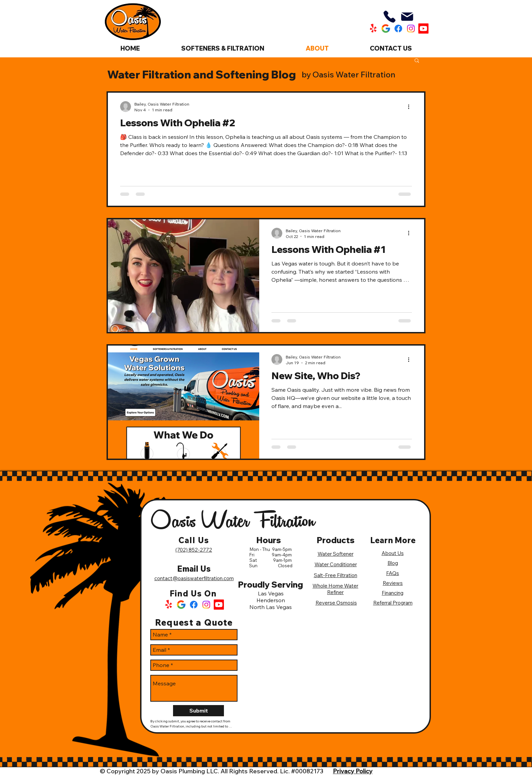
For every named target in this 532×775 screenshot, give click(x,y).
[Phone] (389, 17)
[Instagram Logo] (206, 605)
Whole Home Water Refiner (335, 589)
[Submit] (198, 711)
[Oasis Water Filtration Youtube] (423, 29)
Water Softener (336, 554)
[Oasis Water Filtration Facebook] (398, 29)
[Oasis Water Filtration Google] (386, 29)
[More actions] (411, 107)
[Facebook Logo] (194, 605)
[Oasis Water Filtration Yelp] (373, 29)
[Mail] (407, 17)
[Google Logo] (181, 605)
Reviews (393, 583)
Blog (393, 563)
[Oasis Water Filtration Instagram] (411, 29)
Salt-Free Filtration (336, 575)
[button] (417, 61)
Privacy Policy (353, 771)
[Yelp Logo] (169, 605)
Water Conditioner (336, 564)
